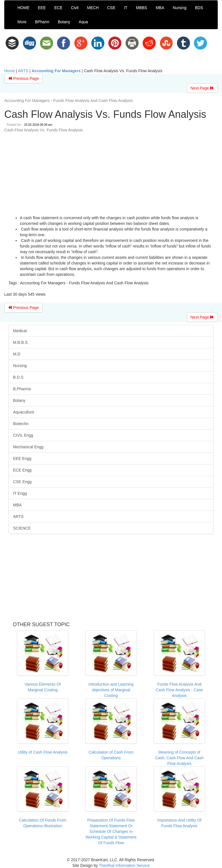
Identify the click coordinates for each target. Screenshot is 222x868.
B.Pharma (22, 389)
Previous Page (23, 78)
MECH (93, 8)
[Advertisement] (109, 175)
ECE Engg (22, 470)
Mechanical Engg (28, 447)
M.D (17, 354)
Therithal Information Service (124, 865)
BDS (199, 8)
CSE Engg (22, 482)
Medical (20, 331)
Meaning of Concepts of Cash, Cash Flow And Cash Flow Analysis (179, 758)
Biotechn (21, 424)
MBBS (141, 8)
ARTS (23, 71)
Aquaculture (24, 412)
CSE (111, 8)
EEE (42, 8)
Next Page (202, 88)
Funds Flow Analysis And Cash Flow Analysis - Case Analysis (179, 690)
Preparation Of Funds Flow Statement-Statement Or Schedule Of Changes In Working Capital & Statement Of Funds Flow (111, 831)
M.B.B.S (20, 342)
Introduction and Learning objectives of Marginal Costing (111, 690)
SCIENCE (22, 528)
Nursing (179, 8)
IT (126, 8)
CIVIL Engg (23, 435)
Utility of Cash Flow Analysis (43, 752)
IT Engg (20, 493)
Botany (64, 22)
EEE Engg (22, 458)
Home (9, 71)
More (22, 22)
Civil (75, 8)
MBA (160, 8)
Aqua (83, 22)
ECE (59, 8)
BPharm (42, 22)
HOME (24, 8)
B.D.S (18, 377)
